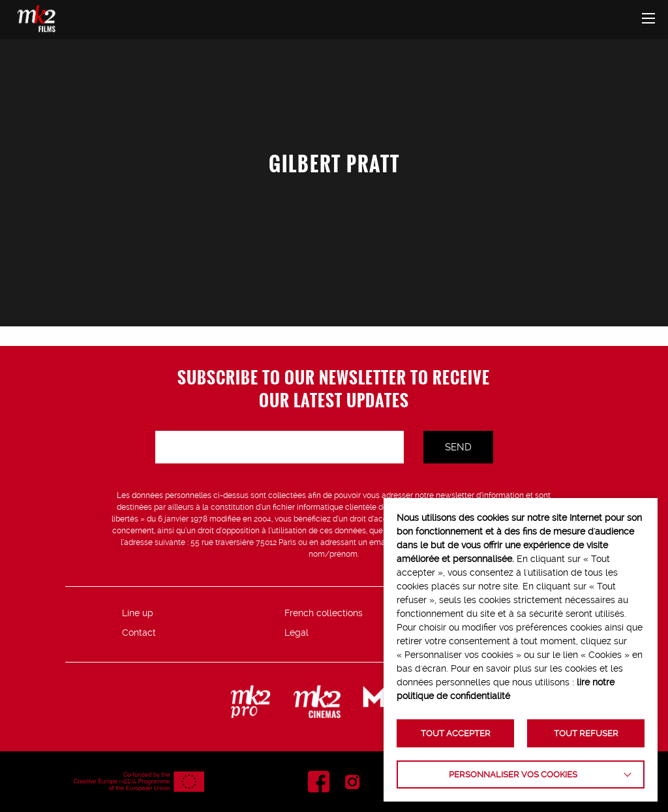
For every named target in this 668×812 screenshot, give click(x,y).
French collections (324, 613)
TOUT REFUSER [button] (586, 733)
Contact (139, 632)
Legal (296, 632)
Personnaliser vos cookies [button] (513, 774)
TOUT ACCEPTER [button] (456, 733)
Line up (138, 613)
